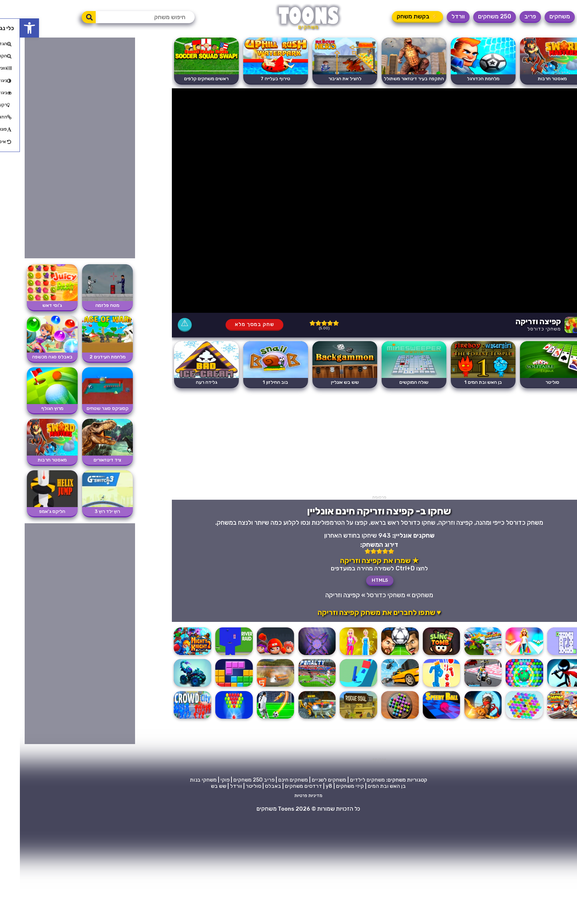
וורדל (438, 16)
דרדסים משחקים (284, 786)
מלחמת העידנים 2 (88, 357)
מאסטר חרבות (532, 79)
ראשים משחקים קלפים (186, 79)
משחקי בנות (183, 780)
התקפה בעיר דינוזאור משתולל (394, 79)
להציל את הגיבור (325, 79)
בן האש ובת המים (367, 786)
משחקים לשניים (309, 780)
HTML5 (360, 580)
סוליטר (532, 382)
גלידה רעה (187, 382)
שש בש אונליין (325, 382)
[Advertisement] (360, 443)
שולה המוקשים (394, 382)
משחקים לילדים (348, 780)
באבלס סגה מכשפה (32, 357)
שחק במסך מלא (235, 324)
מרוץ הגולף (32, 408)
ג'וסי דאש (32, 305)
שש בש (199, 786)
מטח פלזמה (87, 305)
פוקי (205, 780)
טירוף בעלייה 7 (256, 79)
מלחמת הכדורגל (463, 79)
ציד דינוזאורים (87, 460)
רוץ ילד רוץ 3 (87, 511)
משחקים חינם (273, 780)
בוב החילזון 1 (256, 382)
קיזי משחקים (330, 786)
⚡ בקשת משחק (398, 16)
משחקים (540, 16)
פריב (510, 16)
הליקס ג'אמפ (32, 511)
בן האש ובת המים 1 (463, 382)
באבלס (253, 786)
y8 (309, 786)
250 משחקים (475, 16)
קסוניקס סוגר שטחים (88, 408)
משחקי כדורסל (524, 329)
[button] (10, 28)
